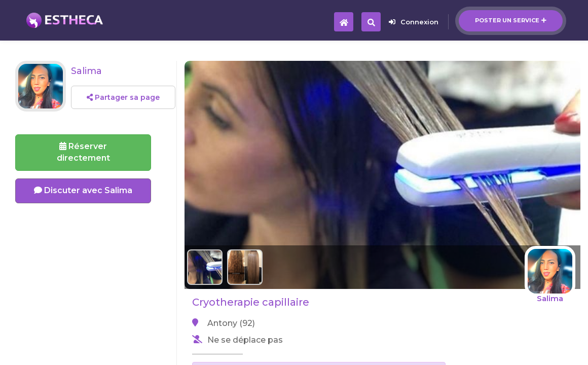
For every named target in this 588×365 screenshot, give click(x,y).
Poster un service (511, 20)
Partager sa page (123, 97)
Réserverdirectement (83, 152)
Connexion (414, 22)
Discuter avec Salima (83, 190)
